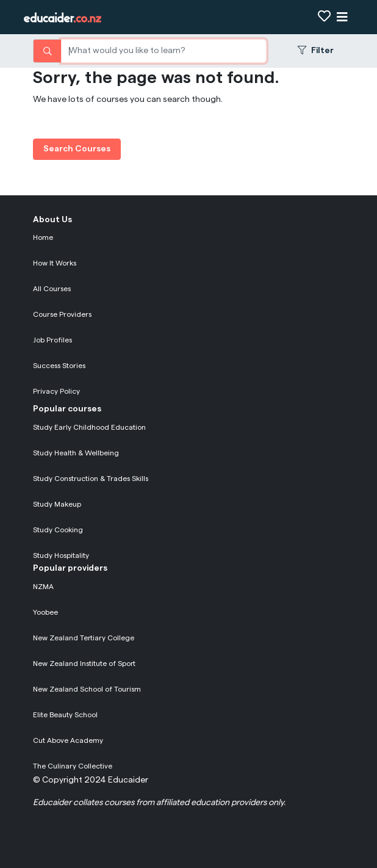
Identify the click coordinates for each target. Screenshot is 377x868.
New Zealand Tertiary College (84, 638)
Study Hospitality (61, 555)
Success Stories (59, 366)
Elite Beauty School (65, 715)
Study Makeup (57, 504)
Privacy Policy (56, 391)
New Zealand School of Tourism (87, 689)
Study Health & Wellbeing (76, 453)
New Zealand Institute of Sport (84, 664)
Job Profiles (52, 340)
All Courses (52, 289)
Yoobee (45, 612)
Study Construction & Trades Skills (91, 479)
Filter (316, 50)
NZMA (43, 587)
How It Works (55, 263)
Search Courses (77, 149)
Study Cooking (58, 530)
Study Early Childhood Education (89, 427)
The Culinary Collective (73, 766)
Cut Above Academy (68, 740)
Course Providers (62, 314)
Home (43, 237)
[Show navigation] (342, 17)
